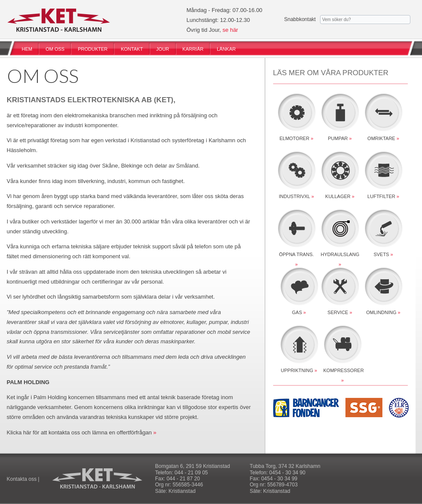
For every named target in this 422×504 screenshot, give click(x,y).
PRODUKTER (93, 49)
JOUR (163, 49)
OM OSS (55, 49)
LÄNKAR (226, 49)
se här (230, 30)
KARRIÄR (193, 49)
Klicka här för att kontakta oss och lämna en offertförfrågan (79, 432)
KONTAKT (132, 49)
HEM (27, 49)
